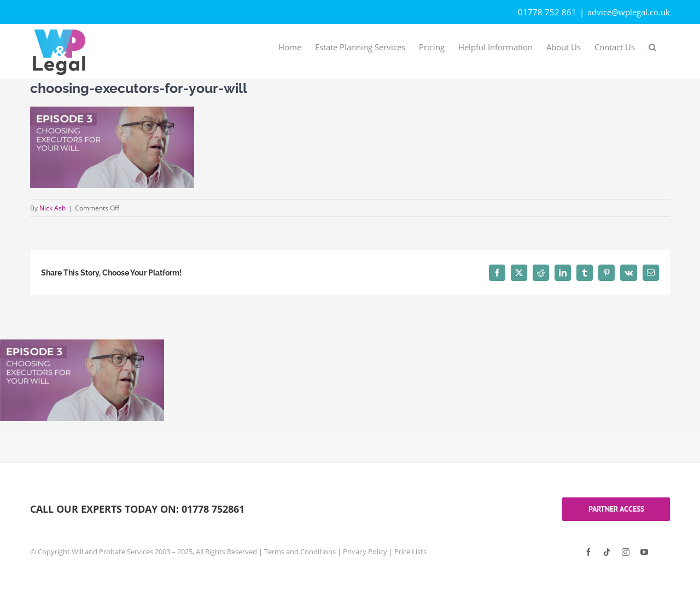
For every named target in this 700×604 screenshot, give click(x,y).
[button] (652, 46)
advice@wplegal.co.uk (629, 12)
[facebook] (588, 552)
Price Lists (410, 552)
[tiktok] (607, 552)
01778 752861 (213, 509)
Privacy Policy (365, 552)
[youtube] (644, 552)
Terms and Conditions (300, 552)
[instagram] (626, 552)
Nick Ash (52, 208)
